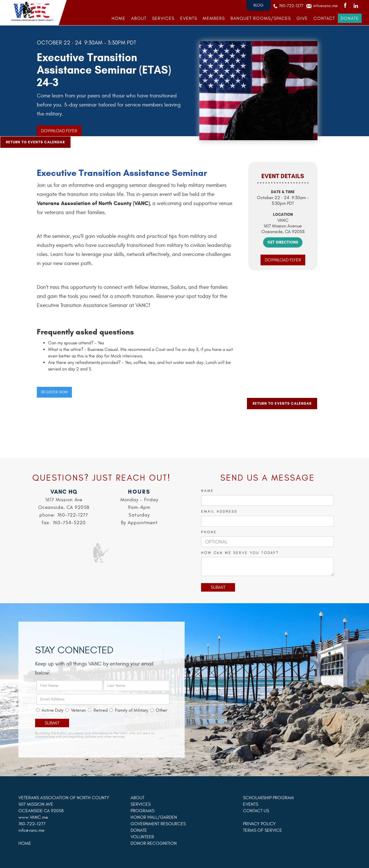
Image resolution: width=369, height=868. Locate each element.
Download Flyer (59, 131)
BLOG (258, 5)
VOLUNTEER (142, 837)
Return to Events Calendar (35, 142)
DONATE (350, 18)
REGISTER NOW (54, 392)
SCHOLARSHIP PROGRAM (268, 798)
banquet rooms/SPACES (261, 18)
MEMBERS (214, 18)
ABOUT (139, 18)
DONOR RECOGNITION (154, 843)
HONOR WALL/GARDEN (154, 817)
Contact (324, 18)
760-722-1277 (291, 6)
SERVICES (163, 18)
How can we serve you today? (240, 553)
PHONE (209, 532)
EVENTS (189, 18)
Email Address (219, 511)
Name (207, 491)
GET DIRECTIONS (283, 242)
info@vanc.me (325, 6)
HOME (119, 18)
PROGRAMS (142, 811)
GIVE (302, 18)
